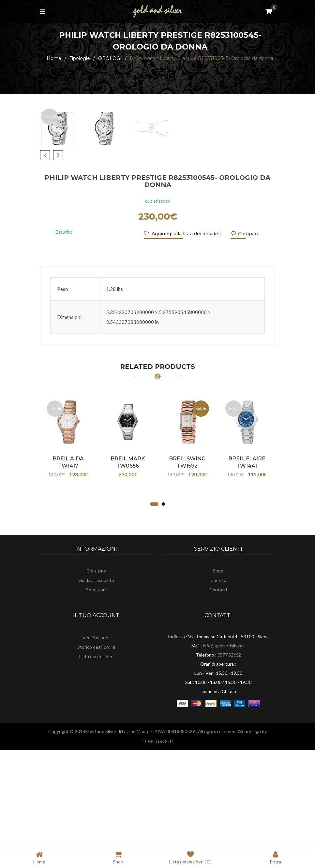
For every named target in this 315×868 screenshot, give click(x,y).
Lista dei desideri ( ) (190, 857)
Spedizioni (96, 687)
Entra (276, 857)
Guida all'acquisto (96, 678)
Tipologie (80, 58)
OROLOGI (110, 58)
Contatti (218, 687)
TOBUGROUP (157, 839)
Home (54, 58)
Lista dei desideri (96, 754)
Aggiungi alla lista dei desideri (186, 331)
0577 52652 (229, 752)
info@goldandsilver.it (224, 743)
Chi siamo (96, 668)
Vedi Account (96, 735)
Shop (218, 668)
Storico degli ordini (96, 745)
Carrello (218, 678)
